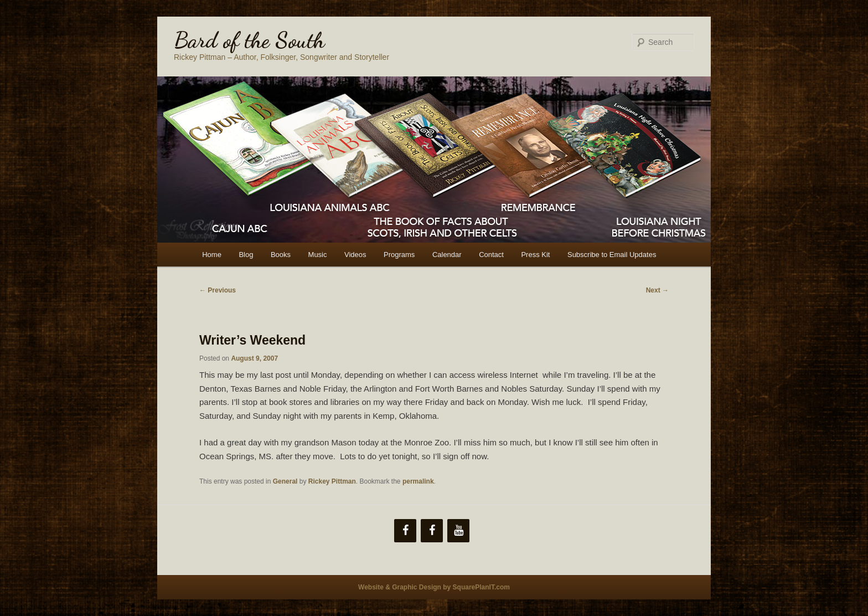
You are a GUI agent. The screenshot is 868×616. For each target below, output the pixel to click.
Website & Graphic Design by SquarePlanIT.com (434, 587)
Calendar (447, 255)
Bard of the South (249, 40)
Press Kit (535, 255)
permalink (418, 481)
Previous (218, 290)
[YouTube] (458, 531)
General (285, 481)
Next (657, 290)
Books (281, 255)
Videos (355, 255)
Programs (399, 255)
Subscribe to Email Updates (612, 255)
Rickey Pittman (332, 481)
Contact (491, 255)
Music (318, 255)
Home (212, 255)
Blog (246, 255)
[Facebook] (405, 531)
